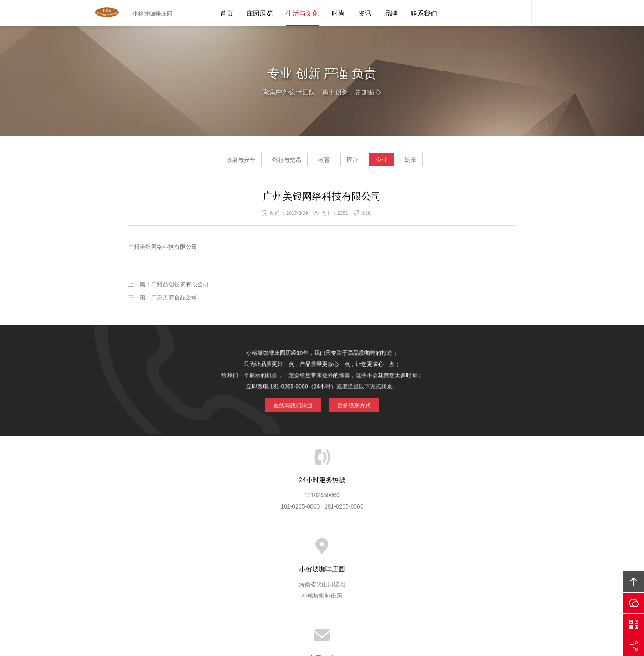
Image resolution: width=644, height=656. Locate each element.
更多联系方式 (343, 396)
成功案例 (349, 550)
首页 (227, 13)
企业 (405, 163)
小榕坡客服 (519, 13)
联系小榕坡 (459, 550)
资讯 (365, 13)
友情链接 (496, 550)
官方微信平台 (634, 624)
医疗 (361, 163)
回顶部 (634, 582)
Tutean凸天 (106, 13)
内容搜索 (544, 13)
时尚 (338, 13)
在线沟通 (634, 603)
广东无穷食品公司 (174, 301)
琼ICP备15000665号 (331, 604)
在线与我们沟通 (303, 396)
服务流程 (281, 550)
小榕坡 (293, 593)
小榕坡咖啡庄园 (393, 593)
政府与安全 (202, 163)
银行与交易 (263, 163)
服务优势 (248, 550)
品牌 (391, 13)
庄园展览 (260, 13)
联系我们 (424, 13)
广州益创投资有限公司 (180, 288)
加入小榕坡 (420, 550)
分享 (634, 646)
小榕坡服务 (211, 550)
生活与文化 (302, 13)
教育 (316, 163)
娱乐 (449, 163)
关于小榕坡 (171, 550)
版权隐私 (383, 550)
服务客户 (315, 550)
